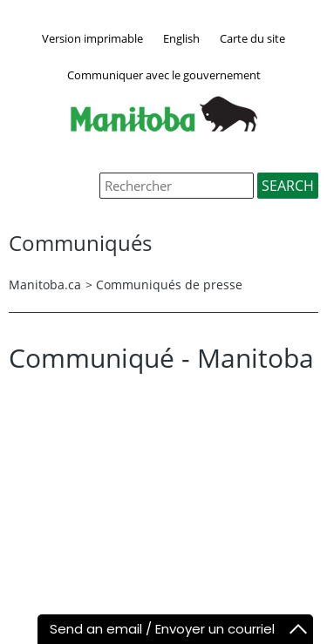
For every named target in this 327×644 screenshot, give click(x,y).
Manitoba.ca (45, 285)
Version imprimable (92, 38)
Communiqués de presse (169, 285)
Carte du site (252, 38)
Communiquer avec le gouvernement (164, 75)
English (181, 38)
